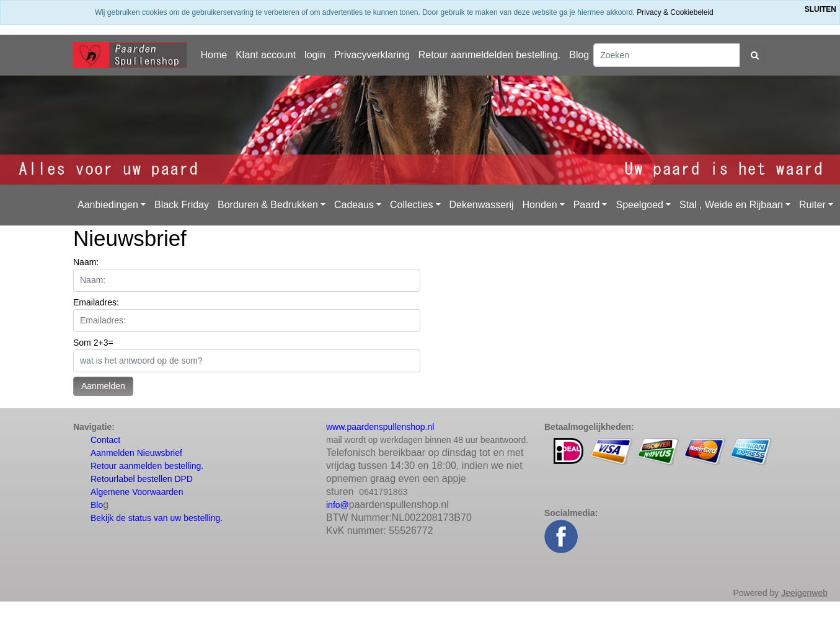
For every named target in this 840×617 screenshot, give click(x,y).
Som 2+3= (93, 343)
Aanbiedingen (108, 205)
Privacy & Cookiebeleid (675, 12)
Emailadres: (96, 302)
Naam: (86, 262)
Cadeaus (354, 205)
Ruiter (812, 205)
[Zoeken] (667, 55)
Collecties (411, 205)
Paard (587, 205)
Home (214, 55)
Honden (540, 205)
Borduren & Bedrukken (268, 205)
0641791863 (383, 492)
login (315, 55)
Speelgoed (639, 205)
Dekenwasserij (482, 205)
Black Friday (182, 205)
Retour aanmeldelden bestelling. (489, 55)
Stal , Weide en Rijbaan (731, 205)
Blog (579, 55)
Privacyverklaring (372, 55)
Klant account (266, 55)
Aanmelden (103, 386)
